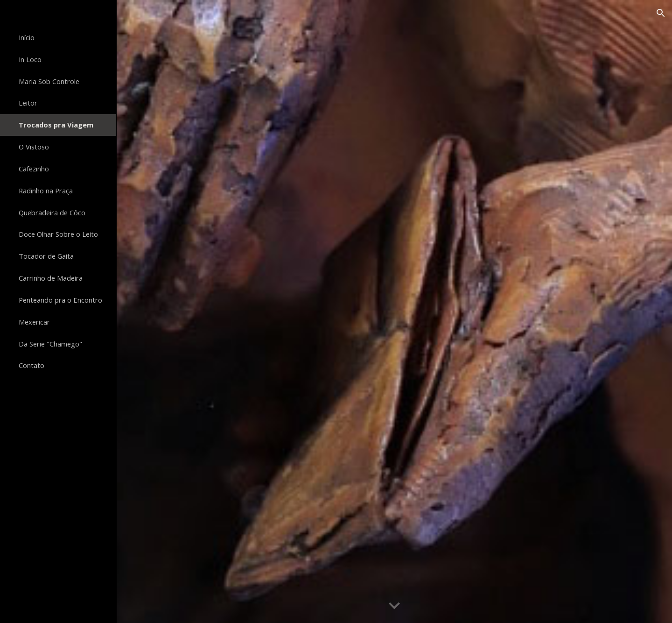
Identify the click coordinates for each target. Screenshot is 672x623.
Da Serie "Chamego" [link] (50, 344)
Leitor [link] (28, 103)
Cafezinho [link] (34, 169)
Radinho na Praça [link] (46, 191)
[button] (661, 13)
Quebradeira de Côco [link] (52, 212)
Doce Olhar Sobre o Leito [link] (58, 234)
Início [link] (27, 37)
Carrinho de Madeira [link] (51, 278)
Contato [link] (31, 365)
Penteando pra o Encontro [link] (60, 300)
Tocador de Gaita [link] (46, 256)
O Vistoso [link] (34, 147)
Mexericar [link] (34, 322)
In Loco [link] (30, 59)
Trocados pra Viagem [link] (56, 125)
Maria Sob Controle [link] (49, 81)
